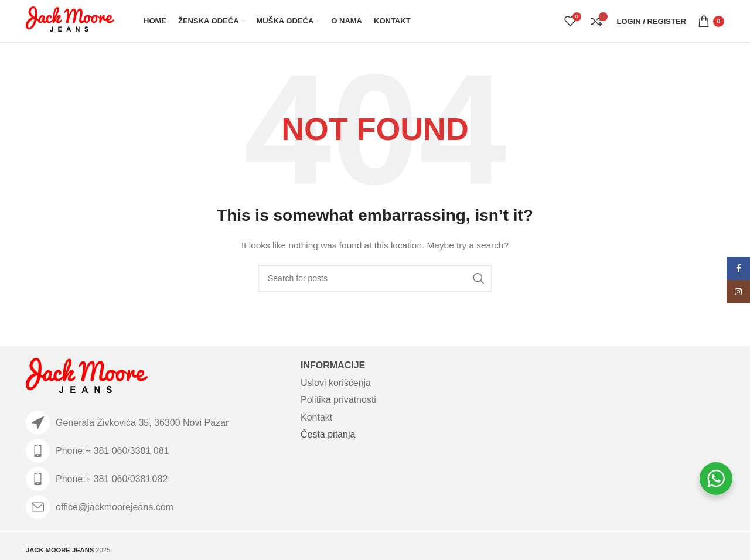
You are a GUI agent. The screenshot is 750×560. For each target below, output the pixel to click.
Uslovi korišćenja (336, 383)
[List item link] (157, 451)
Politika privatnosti (338, 400)
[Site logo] (70, 21)
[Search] (375, 278)
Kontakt (316, 417)
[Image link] (87, 378)
